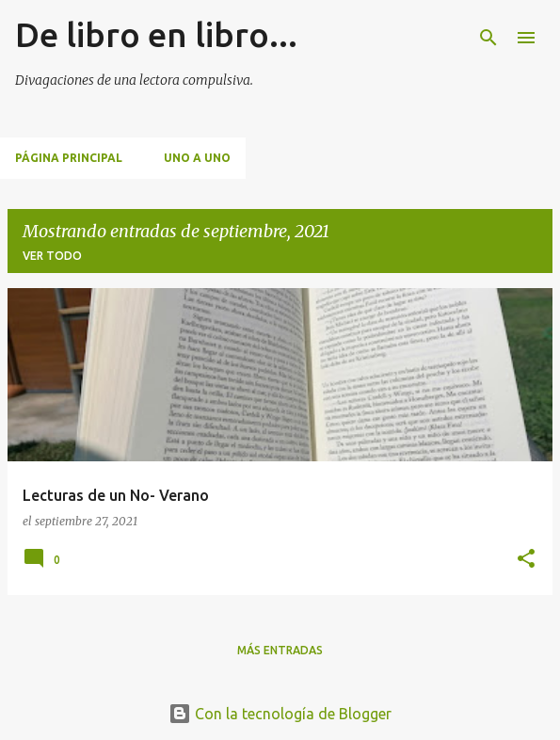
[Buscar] (488, 38)
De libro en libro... (156, 34)
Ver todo (52, 256)
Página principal (69, 158)
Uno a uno (197, 158)
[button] (526, 560)
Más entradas (280, 650)
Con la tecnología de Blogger (280, 714)
